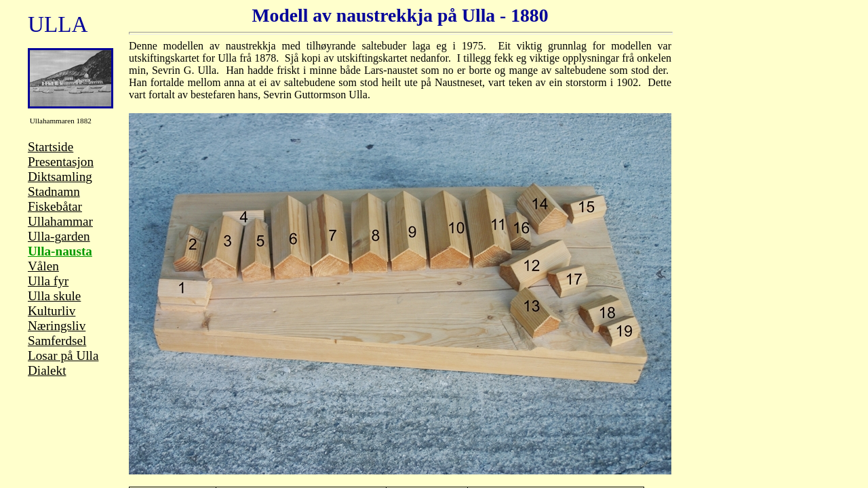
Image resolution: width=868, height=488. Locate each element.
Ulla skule (54, 296)
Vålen (43, 266)
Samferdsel (57, 341)
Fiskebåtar (55, 206)
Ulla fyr (48, 281)
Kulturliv (52, 311)
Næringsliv (57, 326)
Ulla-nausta (60, 251)
